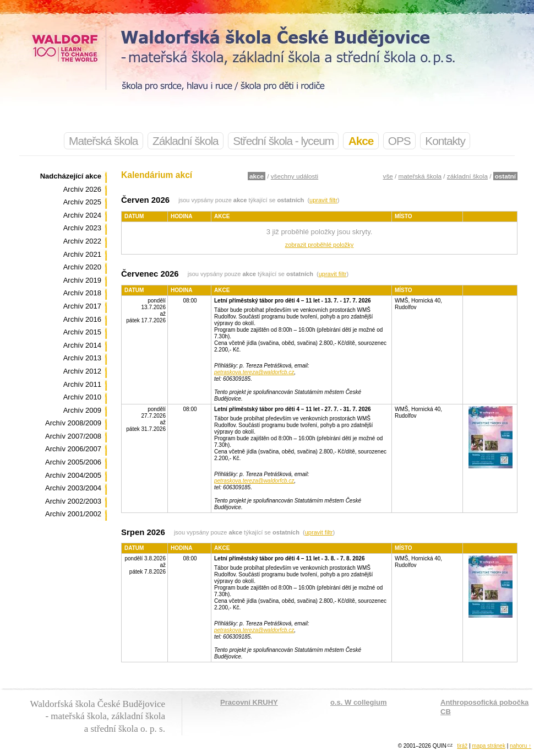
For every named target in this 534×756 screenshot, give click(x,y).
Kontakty (445, 141)
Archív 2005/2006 (73, 462)
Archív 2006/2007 (73, 449)
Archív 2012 (82, 371)
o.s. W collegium (359, 702)
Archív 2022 (82, 241)
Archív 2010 (82, 397)
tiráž (462, 746)
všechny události (295, 176)
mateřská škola (420, 176)
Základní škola (186, 141)
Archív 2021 (82, 254)
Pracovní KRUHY (249, 702)
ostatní (505, 176)
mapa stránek (489, 746)
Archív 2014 (82, 345)
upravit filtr (323, 200)
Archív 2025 (82, 202)
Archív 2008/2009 (73, 423)
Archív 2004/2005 (73, 475)
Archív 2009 (82, 410)
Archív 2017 (82, 306)
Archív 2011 (82, 384)
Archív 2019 (82, 280)
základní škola (467, 176)
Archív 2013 (82, 358)
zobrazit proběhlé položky (320, 245)
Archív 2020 (82, 267)
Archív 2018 (82, 293)
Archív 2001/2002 (73, 514)
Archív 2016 (82, 319)
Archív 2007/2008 (73, 436)
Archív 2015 (82, 332)
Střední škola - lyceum (283, 141)
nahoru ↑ (521, 746)
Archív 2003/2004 (73, 488)
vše (388, 176)
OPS (399, 141)
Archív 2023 (82, 228)
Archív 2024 (82, 215)
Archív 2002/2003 (73, 501)
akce (257, 176)
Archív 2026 (82, 189)
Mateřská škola (103, 141)
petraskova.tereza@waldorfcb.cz (254, 372)
